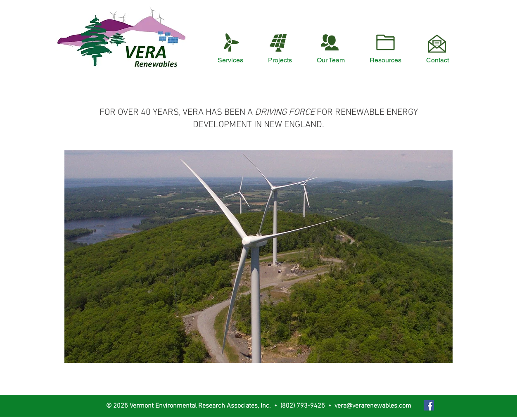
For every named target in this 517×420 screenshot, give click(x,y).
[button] (258, 257)
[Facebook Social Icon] (429, 405)
